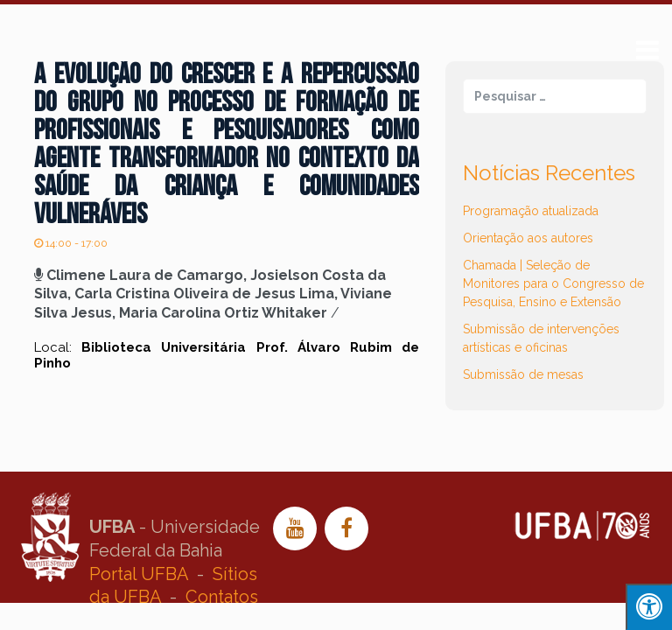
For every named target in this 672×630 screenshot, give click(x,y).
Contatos (222, 597)
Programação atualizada (531, 211)
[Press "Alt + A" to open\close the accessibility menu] (649, 607)
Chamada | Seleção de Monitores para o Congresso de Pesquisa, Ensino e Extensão (553, 283)
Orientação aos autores (528, 238)
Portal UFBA (139, 574)
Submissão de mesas (523, 374)
